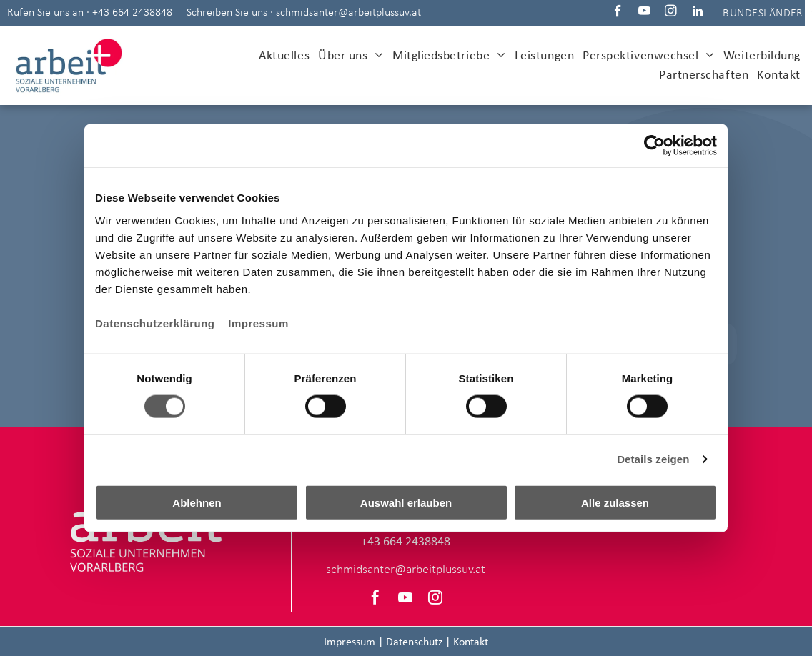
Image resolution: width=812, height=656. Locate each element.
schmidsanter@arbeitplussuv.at (348, 13)
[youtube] (644, 13)
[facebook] (618, 13)
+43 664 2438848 (132, 13)
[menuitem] (284, 56)
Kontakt (471, 642)
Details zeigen (653, 459)
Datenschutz (414, 642)
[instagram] (671, 13)
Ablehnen (197, 502)
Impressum (258, 323)
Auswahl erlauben (406, 502)
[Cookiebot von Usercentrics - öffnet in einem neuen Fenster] (654, 146)
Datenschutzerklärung (155, 323)
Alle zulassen (615, 502)
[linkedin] (697, 13)
